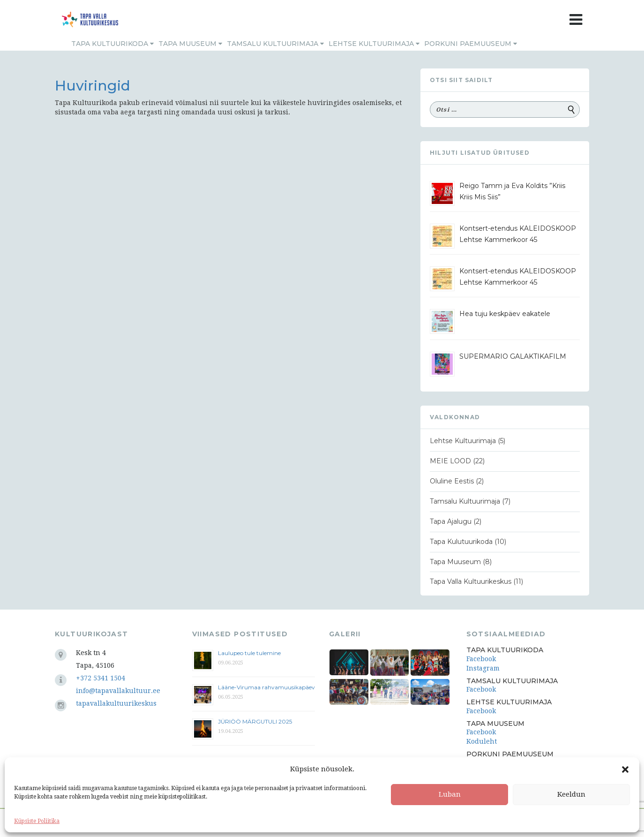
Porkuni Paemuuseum (471, 44)
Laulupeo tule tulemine (250, 653)
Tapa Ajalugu (451, 521)
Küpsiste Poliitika (37, 821)
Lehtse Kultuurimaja (374, 44)
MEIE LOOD (450, 461)
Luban (450, 794)
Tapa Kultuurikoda (112, 44)
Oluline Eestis (452, 481)
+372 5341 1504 (101, 678)
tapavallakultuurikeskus (116, 703)
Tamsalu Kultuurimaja (275, 44)
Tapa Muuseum (190, 44)
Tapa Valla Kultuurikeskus (471, 581)
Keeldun (571, 794)
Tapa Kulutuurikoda (461, 542)
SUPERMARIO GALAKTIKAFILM (513, 356)
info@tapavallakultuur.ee (118, 691)
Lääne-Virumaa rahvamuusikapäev (266, 687)
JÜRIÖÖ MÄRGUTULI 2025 (255, 721)
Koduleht (482, 741)
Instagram (483, 668)
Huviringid (93, 86)
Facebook (481, 659)
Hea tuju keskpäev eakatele (505, 314)
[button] (625, 769)
